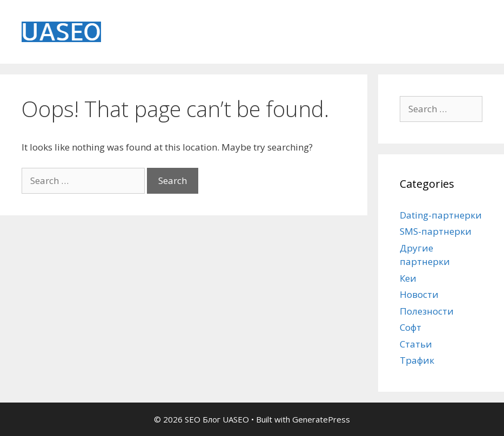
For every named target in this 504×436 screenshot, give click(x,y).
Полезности (427, 311)
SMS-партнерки (436, 231)
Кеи (408, 278)
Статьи (416, 344)
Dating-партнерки (441, 215)
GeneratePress (321, 419)
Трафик (417, 360)
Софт (411, 327)
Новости (419, 294)
